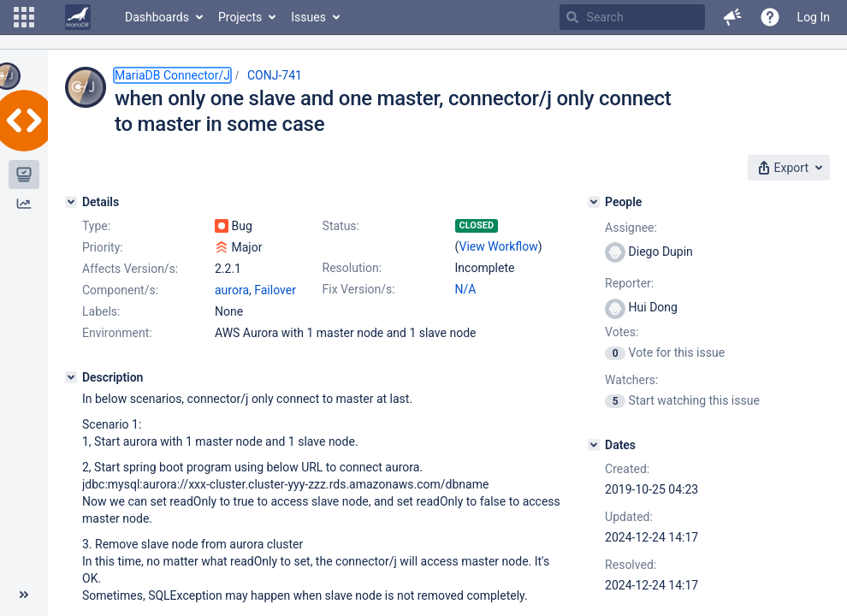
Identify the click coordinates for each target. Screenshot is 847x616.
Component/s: (120, 290)
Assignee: (631, 228)
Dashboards (157, 17)
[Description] (71, 377)
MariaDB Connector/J (172, 75)
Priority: (103, 247)
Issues (308, 17)
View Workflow (499, 246)
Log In (814, 17)
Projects (240, 17)
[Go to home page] (78, 17)
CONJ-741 (275, 75)
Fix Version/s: (359, 289)
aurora (232, 290)
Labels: (101, 311)
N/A (466, 289)
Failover (275, 290)
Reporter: (629, 283)
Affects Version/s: (130, 269)
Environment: (117, 333)
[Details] (71, 202)
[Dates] (594, 445)
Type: (96, 226)
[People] (594, 202)
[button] (24, 17)
